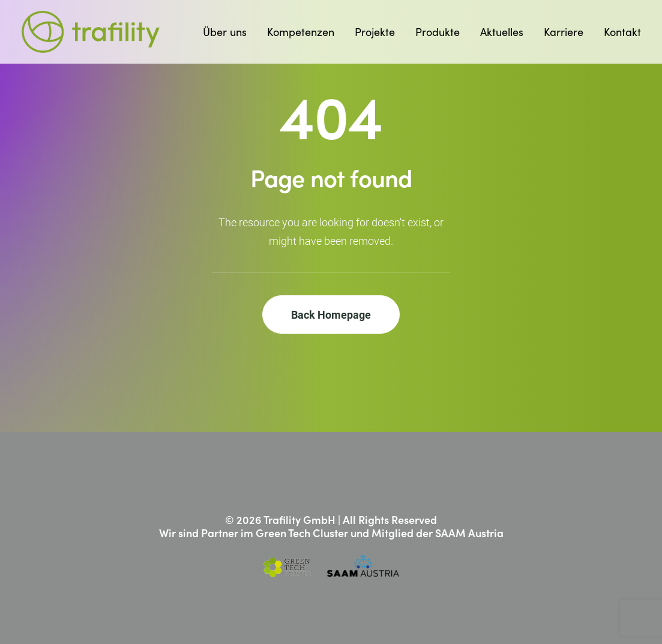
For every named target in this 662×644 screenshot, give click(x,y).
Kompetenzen (301, 32)
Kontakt (622, 32)
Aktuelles (502, 32)
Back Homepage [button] (331, 314)
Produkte (438, 32)
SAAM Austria (469, 533)
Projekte (375, 32)
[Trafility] (91, 32)
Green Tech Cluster (302, 533)
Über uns (225, 32)
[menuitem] (229, 32)
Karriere (564, 32)
